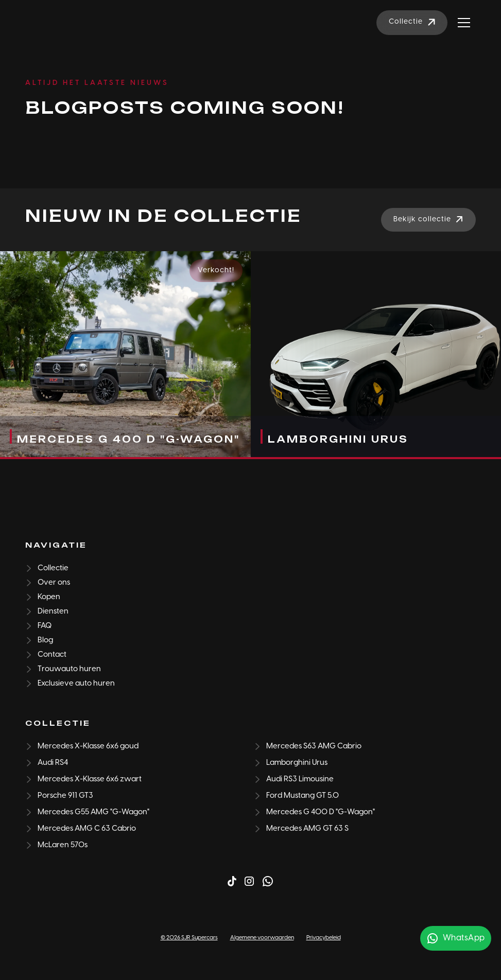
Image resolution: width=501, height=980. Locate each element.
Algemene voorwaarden (262, 938)
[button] (464, 23)
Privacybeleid (324, 938)
